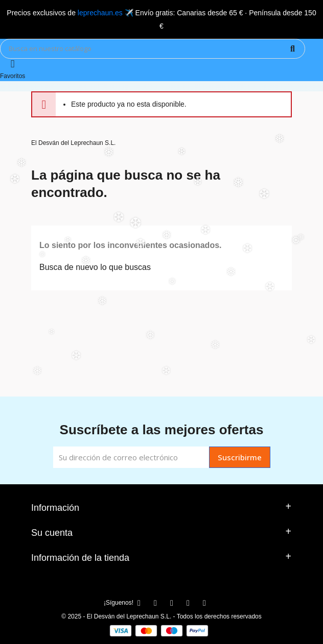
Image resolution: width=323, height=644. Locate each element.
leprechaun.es (100, 13)
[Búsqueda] (153, 49)
